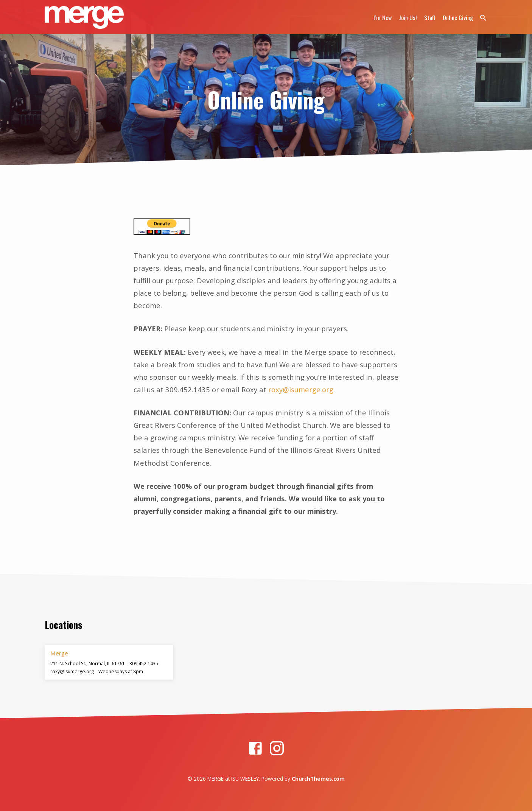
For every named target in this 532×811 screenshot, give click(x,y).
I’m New (383, 18)
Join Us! (408, 18)
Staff (430, 18)
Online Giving (458, 18)
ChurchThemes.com (318, 779)
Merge (59, 653)
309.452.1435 (144, 664)
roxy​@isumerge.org (72, 671)
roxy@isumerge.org (301, 389)
